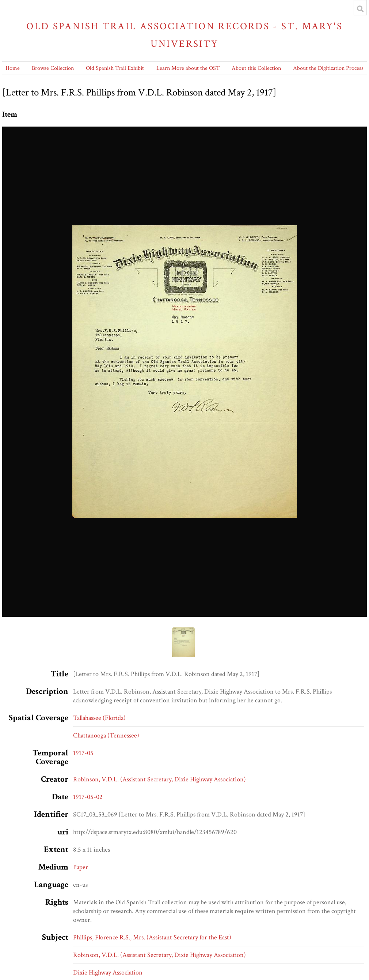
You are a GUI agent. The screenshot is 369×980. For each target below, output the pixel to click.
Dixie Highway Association (108, 973)
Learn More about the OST (188, 68)
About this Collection (256, 68)
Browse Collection (53, 68)
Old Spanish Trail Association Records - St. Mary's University (184, 35)
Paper (81, 867)
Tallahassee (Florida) (99, 718)
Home (13, 68)
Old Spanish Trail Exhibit (115, 68)
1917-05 (83, 753)
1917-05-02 (88, 797)
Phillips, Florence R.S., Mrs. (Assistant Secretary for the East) (152, 937)
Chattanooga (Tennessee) (106, 735)
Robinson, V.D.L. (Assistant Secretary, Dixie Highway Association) (159, 779)
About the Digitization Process (328, 68)
